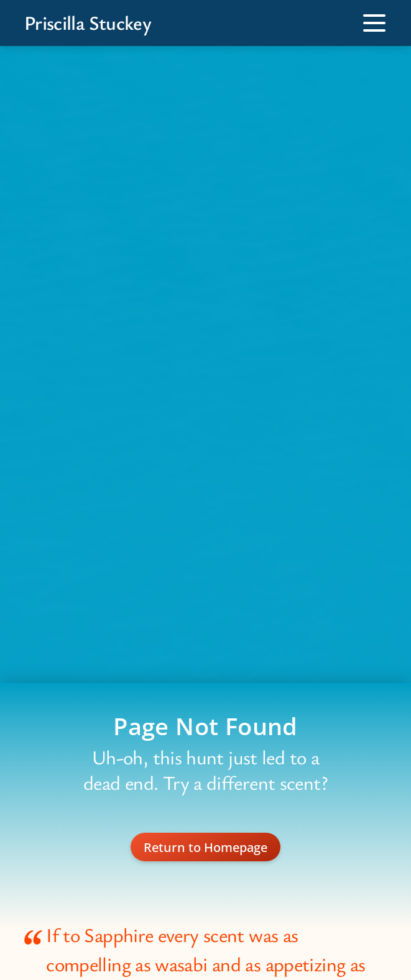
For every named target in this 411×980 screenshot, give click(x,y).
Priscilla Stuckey (88, 23)
